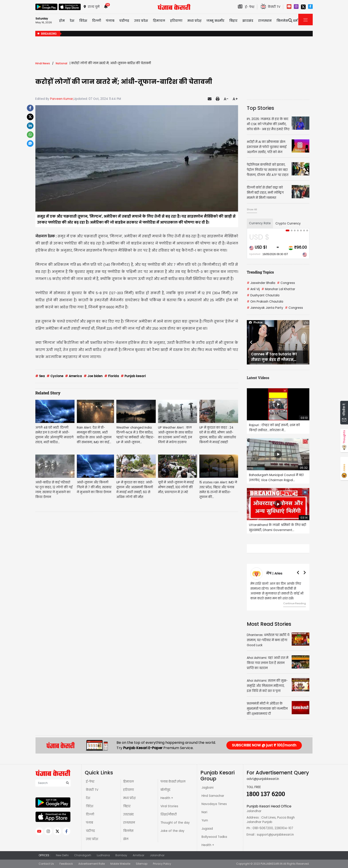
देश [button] (72, 21)
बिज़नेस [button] (282, 21)
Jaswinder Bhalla (261, 283)
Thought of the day (175, 823)
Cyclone (55, 376)
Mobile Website (120, 864)
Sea (40, 376)
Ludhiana (103, 855)
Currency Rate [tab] (260, 223)
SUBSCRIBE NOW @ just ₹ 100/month (264, 745)
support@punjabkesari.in (275, 835)
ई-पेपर (90, 782)
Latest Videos (258, 378)
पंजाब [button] (110, 21)
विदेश (90, 806)
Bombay (121, 855)
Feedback (66, 864)
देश (88, 798)
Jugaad (207, 829)
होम (62, 21)
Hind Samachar (213, 796)
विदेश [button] (83, 21)
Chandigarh (83, 855)
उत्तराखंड (129, 814)
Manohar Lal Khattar (278, 289)
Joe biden (93, 376)
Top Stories (260, 108)
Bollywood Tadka (214, 837)
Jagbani (208, 788)
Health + (167, 798)
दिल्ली (97, 21)
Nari (204, 812)
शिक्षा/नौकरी (169, 814)
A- (226, 99)
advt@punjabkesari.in (263, 779)
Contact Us (46, 864)
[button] (251, 342)
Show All (252, 209)
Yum (205, 820)
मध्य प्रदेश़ (194, 21)
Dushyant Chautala (263, 295)
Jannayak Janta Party (265, 308)
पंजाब (89, 823)
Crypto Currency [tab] (288, 223)
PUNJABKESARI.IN (272, 864)
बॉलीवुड (165, 790)
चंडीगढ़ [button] (124, 21)
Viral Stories (169, 806)
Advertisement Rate (92, 864)
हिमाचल (129, 782)
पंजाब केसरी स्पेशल (173, 782)
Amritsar (138, 855)
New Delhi (62, 855)
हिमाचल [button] (159, 21)
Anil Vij (253, 289)
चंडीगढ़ (90, 831)
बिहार (233, 21)
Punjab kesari (133, 376)
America (73, 376)
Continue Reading (295, 603)
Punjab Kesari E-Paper (143, 748)
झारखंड (248, 21)
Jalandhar (157, 855)
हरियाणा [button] (176, 21)
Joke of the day (172, 831)
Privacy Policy (162, 864)
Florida (112, 376)
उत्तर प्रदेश (141, 21)
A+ (235, 99)
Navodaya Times (214, 804)
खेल (126, 839)
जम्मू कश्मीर (215, 21)
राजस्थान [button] (265, 21)
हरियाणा (129, 790)
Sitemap (142, 864)
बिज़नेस (128, 831)
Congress (286, 283)
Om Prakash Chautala (265, 302)
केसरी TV (92, 790)
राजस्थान (129, 823)
